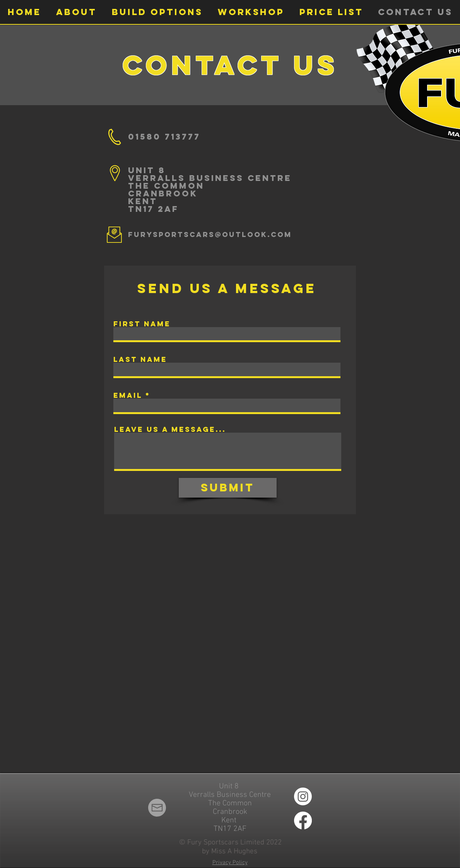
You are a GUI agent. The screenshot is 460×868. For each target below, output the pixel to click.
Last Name (140, 360)
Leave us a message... (170, 430)
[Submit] (228, 488)
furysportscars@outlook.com (210, 234)
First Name (142, 324)
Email (128, 396)
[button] (76, 12)
